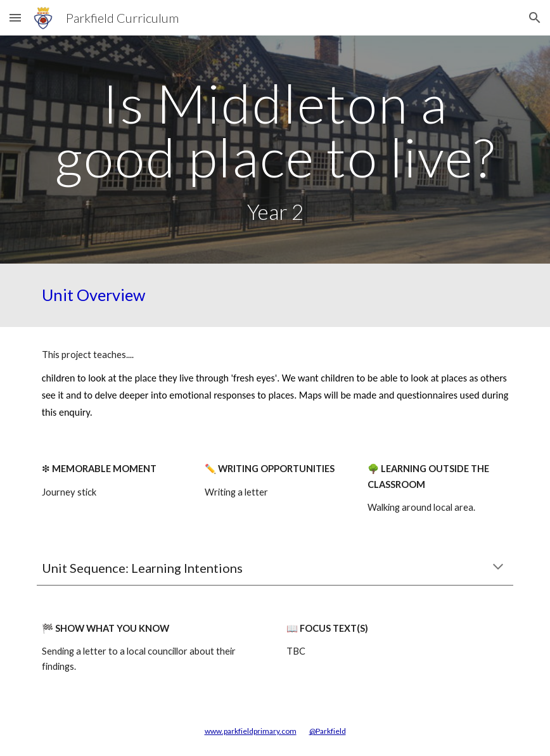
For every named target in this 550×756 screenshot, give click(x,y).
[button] (15, 17)
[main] (275, 150)
